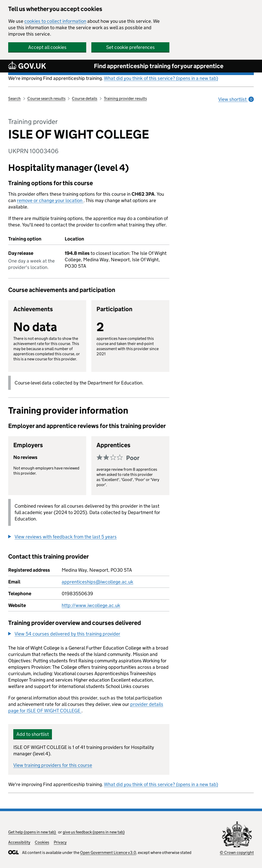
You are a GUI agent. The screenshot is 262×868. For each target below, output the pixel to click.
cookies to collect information (55, 21)
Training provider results (125, 98)
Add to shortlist (33, 734)
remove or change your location (50, 200)
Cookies (42, 842)
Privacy (60, 842)
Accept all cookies (47, 47)
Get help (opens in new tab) (32, 832)
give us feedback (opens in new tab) (94, 832)
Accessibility (19, 842)
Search (14, 98)
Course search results (46, 98)
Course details (85, 98)
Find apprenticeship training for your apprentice (159, 66)
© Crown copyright (237, 853)
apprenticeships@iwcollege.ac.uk (97, 582)
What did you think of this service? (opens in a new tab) (161, 78)
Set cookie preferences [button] (130, 47)
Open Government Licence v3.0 (108, 853)
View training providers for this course (53, 765)
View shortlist (236, 99)
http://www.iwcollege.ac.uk (91, 605)
